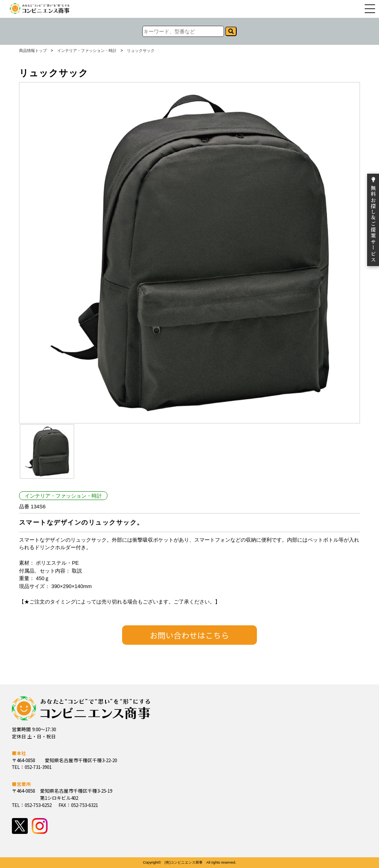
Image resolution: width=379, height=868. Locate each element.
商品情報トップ (33, 51)
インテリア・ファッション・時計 (87, 51)
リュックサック (141, 51)
